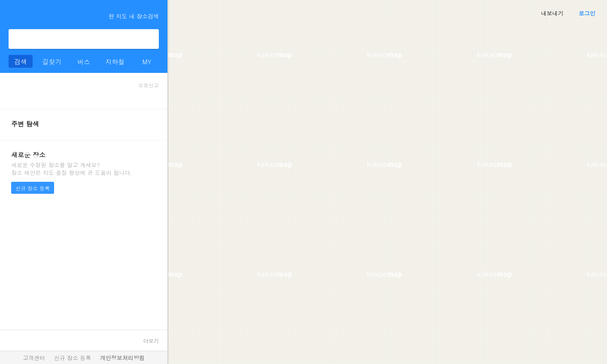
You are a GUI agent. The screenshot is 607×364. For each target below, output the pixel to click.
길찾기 (52, 62)
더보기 (151, 341)
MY (147, 62)
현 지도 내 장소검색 (130, 16)
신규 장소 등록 (33, 188)
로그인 (587, 13)
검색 (149, 39)
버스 (84, 62)
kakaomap (44, 15)
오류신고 (149, 85)
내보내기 (552, 13)
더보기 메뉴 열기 (12, 15)
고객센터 (34, 358)
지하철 (115, 62)
